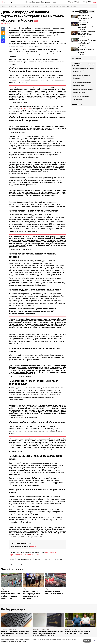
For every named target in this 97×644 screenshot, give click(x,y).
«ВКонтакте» (28, 555)
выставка (37, 559)
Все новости (76, 104)
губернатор (47, 559)
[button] (90, 64)
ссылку (33, 546)
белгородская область (24, 559)
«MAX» (36, 555)
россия (12, 559)
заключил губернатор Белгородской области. (26, 537)
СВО (41, 6)
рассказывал (26, 109)
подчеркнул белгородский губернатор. (24, 418)
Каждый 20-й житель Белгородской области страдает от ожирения (78, 632)
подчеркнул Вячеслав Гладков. (21, 249)
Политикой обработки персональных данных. (15, 642)
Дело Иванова (54, 6)
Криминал (63, 6)
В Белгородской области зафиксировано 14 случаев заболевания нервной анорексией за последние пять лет (48, 633)
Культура (22, 6)
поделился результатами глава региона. (24, 198)
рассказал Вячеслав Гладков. (21, 376)
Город (28, 6)
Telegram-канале (51, 552)
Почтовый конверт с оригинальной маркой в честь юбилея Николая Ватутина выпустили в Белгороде (32, 595)
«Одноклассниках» (16, 555)
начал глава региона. (18, 132)
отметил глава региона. (19, 102)
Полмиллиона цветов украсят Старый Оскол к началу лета (54, 593)
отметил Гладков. (17, 451)
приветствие (58, 559)
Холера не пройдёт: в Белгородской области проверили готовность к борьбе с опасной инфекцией (83, 84)
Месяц (92, 12)
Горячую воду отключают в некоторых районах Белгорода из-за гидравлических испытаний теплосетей (83, 91)
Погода (46, 6)
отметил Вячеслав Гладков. (20, 173)
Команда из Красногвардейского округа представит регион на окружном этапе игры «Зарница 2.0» (11, 595)
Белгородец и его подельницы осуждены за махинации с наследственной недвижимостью (83, 70)
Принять (87, 641)
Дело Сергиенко (72, 6)
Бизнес (10, 6)
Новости (4, 6)
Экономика (35, 6)
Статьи (16, 6)
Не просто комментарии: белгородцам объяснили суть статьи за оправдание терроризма (15, 633)
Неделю (83, 12)
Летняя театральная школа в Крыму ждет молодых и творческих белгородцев (82, 77)
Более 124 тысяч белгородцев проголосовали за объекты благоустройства (81, 98)
